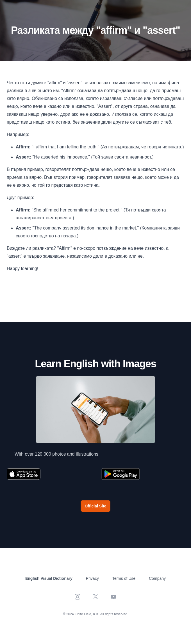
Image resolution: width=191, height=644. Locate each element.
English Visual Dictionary (49, 578)
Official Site (95, 506)
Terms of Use (124, 578)
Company (157, 578)
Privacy (92, 578)
